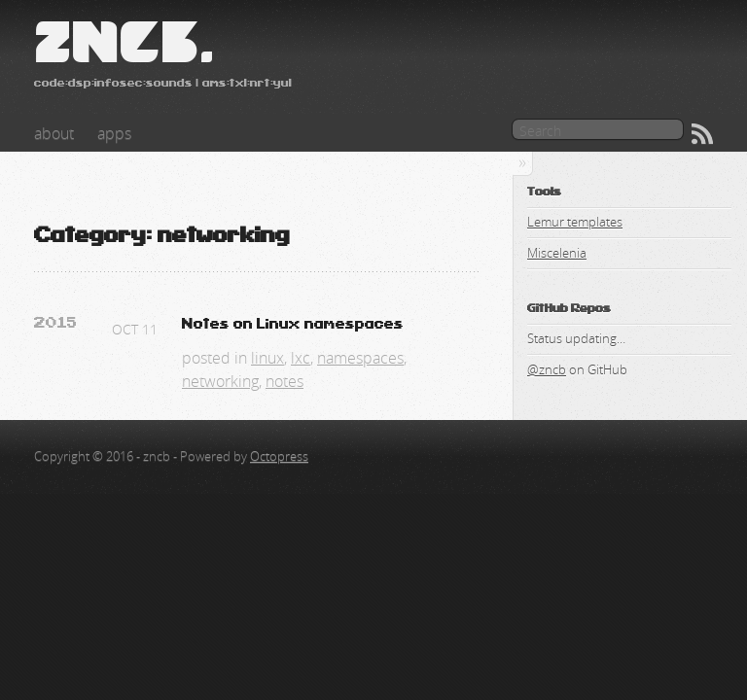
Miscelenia (557, 253)
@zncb (547, 370)
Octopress (279, 456)
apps (114, 133)
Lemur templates (575, 222)
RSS (702, 134)
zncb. (124, 42)
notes (285, 381)
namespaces (360, 358)
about (54, 133)
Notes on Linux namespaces (293, 324)
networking (220, 381)
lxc (301, 358)
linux (267, 358)
